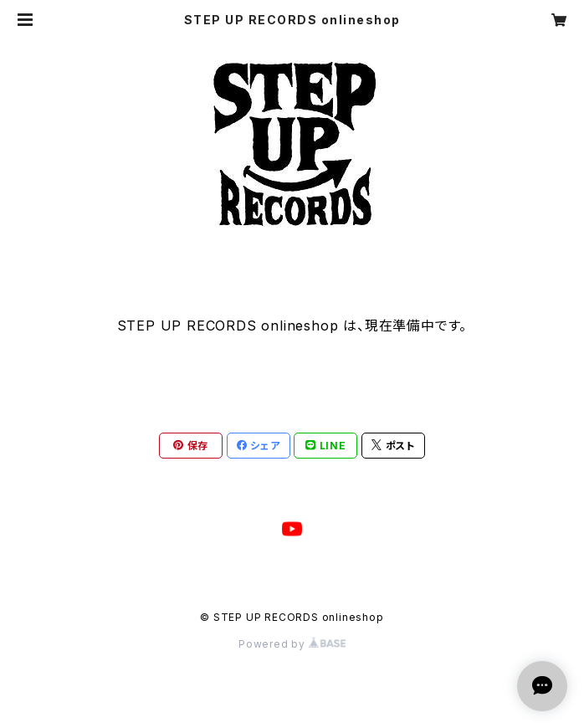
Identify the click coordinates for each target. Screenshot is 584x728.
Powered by (292, 644)
